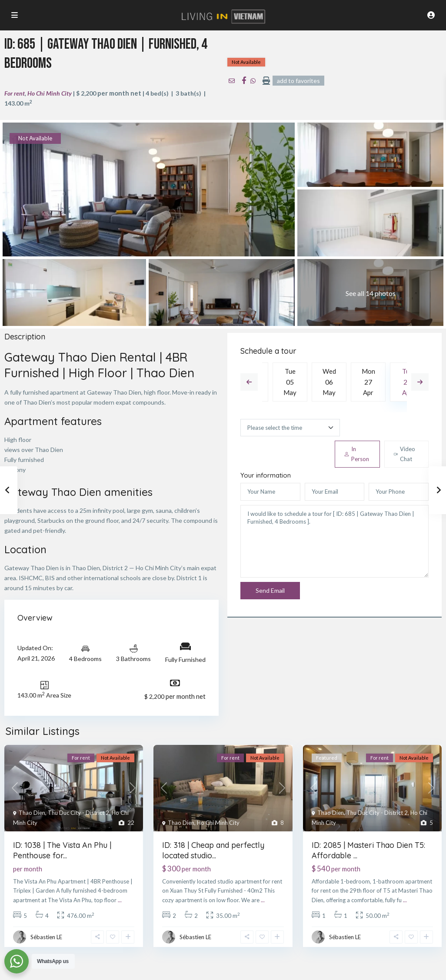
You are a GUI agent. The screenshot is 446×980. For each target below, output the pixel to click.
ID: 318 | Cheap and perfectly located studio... (213, 850)
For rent (15, 93)
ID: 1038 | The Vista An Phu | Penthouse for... (62, 850)
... (120, 900)
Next (420, 382)
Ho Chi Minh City (50, 93)
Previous (249, 382)
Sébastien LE (46, 937)
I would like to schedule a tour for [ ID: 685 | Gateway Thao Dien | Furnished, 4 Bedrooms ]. (334, 541)
